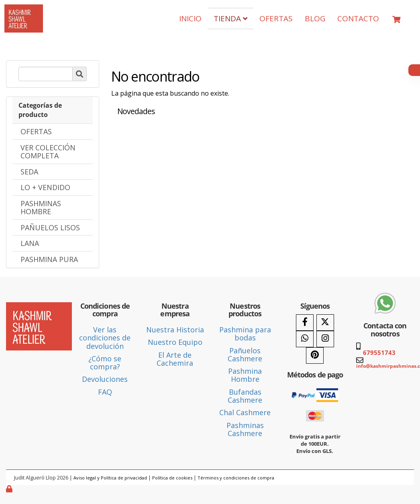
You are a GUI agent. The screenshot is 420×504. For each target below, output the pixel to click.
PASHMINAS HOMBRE (41, 207)
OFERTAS (276, 18)
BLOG (315, 18)
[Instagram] (325, 339)
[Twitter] (325, 323)
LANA (30, 243)
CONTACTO (358, 18)
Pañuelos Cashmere (245, 354)
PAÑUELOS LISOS (50, 227)
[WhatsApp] (305, 339)
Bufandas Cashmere (245, 396)
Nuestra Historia (175, 330)
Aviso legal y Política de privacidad (110, 478)
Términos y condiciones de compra (236, 478)
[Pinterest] (315, 355)
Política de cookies (172, 478)
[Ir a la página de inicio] (24, 10)
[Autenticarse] (10, 489)
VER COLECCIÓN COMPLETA (48, 152)
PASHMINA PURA (49, 259)
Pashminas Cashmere (245, 429)
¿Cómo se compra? (105, 363)
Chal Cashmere (245, 412)
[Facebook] (305, 323)
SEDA (29, 172)
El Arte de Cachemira (175, 359)
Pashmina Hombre (245, 375)
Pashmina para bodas (245, 334)
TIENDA (230, 18)
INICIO (190, 18)
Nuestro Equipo (175, 342)
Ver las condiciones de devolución (105, 338)
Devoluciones (105, 379)
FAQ (105, 392)
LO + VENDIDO (45, 187)
